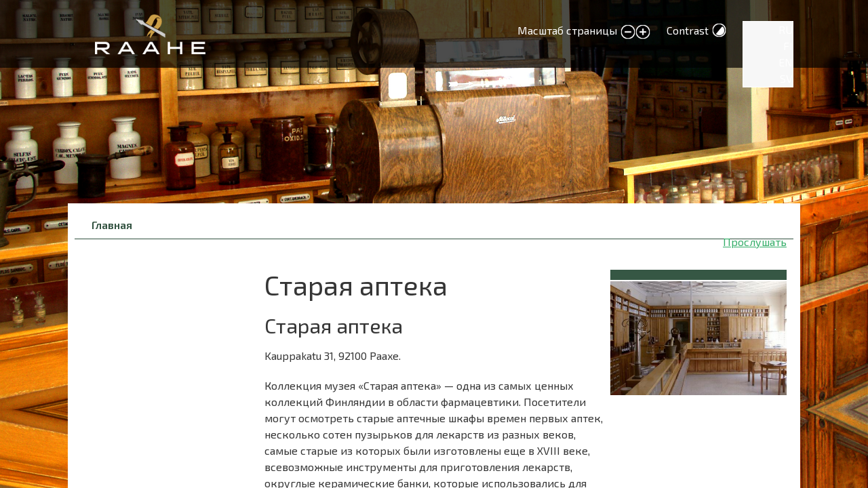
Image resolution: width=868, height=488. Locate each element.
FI (788, 46)
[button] (698, 336)
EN (786, 62)
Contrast (688, 30)
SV (786, 78)
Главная (112, 225)
